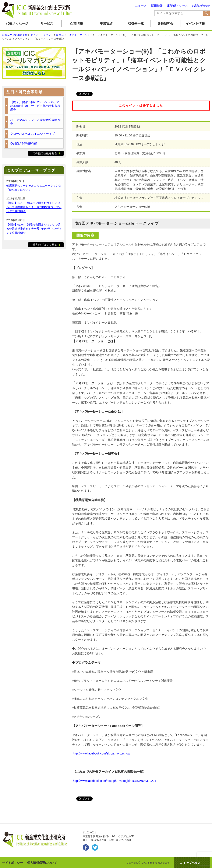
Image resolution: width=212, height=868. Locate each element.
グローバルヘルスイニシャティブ (32, 134)
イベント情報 (195, 23)
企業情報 (77, 23)
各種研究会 (165, 23)
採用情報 (157, 6)
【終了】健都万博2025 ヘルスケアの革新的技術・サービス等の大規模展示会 (35, 106)
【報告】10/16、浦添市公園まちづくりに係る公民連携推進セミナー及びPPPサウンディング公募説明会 (34, 207)
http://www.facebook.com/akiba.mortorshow (102, 753)
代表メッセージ (17, 23)
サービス (47, 23)
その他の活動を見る (45, 153)
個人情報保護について (42, 863)
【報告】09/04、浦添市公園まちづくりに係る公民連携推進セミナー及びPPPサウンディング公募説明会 (34, 229)
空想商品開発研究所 (24, 144)
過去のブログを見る (45, 245)
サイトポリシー (13, 863)
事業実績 (106, 23)
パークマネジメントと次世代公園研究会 (35, 122)
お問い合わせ (201, 6)
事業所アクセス (177, 6)
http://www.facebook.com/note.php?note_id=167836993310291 (115, 781)
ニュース (141, 6)
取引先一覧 (136, 23)
